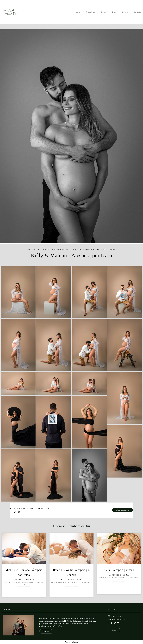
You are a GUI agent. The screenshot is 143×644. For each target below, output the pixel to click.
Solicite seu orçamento (122, 510)
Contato (137, 12)
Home (77, 12)
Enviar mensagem (117, 616)
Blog (114, 12)
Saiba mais (46, 631)
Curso (104, 12)
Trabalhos (91, 12)
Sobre (125, 12)
